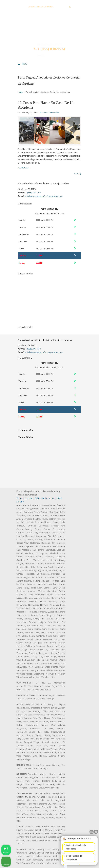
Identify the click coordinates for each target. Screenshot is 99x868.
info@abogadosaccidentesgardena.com (49, 11)
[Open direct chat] (92, 832)
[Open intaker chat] (65, 866)
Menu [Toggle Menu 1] (22, 64)
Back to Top (77, 174)
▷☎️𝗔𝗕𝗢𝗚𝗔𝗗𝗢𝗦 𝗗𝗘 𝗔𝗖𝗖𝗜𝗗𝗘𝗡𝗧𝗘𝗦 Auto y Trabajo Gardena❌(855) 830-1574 (49, 31)
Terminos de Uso (24, 498)
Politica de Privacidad (45, 498)
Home (20, 92)
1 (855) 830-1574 (62, 7)
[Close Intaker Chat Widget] (96, 832)
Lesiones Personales (50, 113)
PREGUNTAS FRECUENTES (50, 2)
